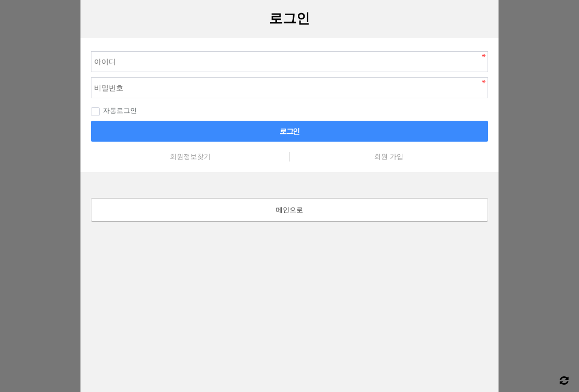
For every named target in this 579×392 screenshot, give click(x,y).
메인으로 (289, 210)
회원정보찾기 (190, 157)
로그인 (289, 131)
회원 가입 (389, 157)
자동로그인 (114, 111)
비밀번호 (81, 38)
